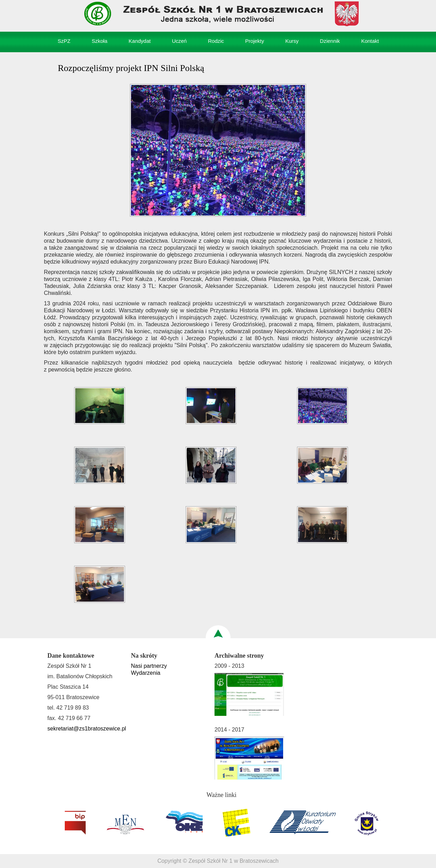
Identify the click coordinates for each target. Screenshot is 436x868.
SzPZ (64, 41)
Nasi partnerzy (149, 666)
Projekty (255, 41)
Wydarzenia (146, 673)
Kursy (292, 41)
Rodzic (216, 41)
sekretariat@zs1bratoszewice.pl (87, 729)
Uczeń (180, 41)
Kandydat (139, 41)
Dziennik (330, 41)
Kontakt (370, 41)
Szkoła (99, 41)
